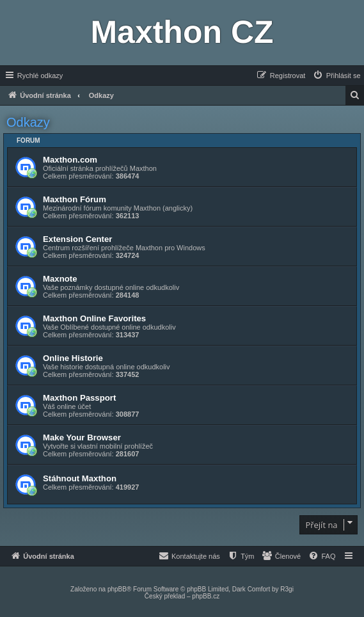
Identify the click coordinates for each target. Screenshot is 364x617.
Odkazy (28, 122)
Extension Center (77, 239)
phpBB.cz (206, 596)
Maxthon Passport (79, 398)
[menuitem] (336, 76)
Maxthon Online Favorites (94, 318)
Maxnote (60, 279)
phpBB (117, 589)
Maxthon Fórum (75, 199)
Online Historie (73, 358)
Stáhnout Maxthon (80, 478)
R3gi (287, 589)
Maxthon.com (70, 160)
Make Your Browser (82, 437)
